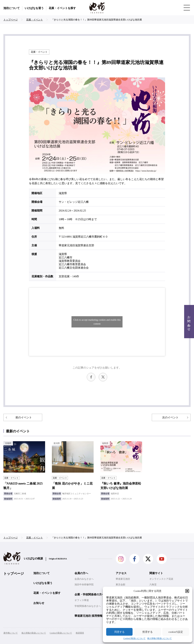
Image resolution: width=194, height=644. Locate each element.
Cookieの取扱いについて (135, 638)
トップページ (14, 574)
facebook (91, 377)
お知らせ (39, 603)
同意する (119, 632)
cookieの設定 (176, 632)
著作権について (11, 633)
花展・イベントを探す (62, 8)
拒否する (148, 632)
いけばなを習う (34, 8)
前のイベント (24, 417)
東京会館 (120, 585)
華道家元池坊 (123, 579)
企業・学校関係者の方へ (90, 594)
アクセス (121, 573)
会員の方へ (81, 573)
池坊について (12, 8)
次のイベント (170, 417)
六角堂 (153, 585)
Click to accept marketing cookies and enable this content (97, 322)
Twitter (103, 377)
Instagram (121, 559)
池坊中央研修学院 (84, 585)
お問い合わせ (189, 322)
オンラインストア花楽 (161, 579)
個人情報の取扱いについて (159, 638)
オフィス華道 (82, 600)
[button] (187, 591)
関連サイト (156, 573)
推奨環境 (80, 633)
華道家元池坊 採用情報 (88, 616)
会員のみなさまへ (84, 579)
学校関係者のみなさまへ (88, 606)
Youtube (162, 559)
